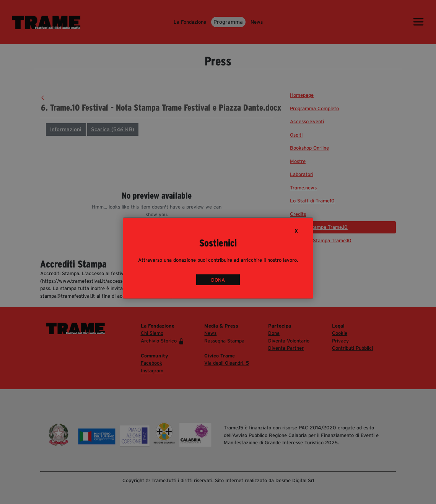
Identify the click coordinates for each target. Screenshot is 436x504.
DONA (218, 280)
